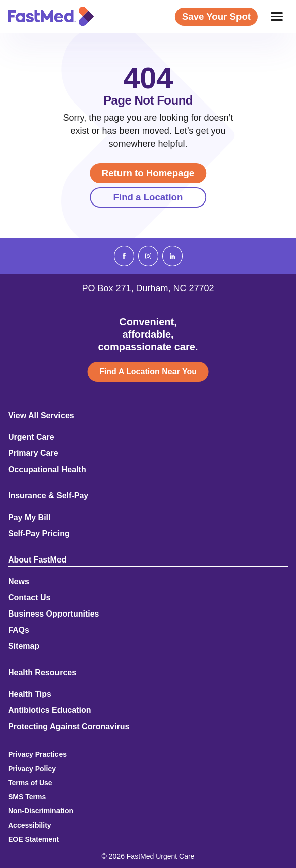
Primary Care (33, 453)
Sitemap (24, 646)
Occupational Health (47, 470)
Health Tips (30, 694)
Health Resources (42, 673)
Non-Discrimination (41, 811)
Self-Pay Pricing (39, 534)
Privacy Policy (32, 769)
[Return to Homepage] (51, 16)
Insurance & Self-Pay (48, 496)
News (19, 582)
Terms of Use (30, 783)
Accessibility (30, 825)
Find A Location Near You (148, 371)
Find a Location (148, 197)
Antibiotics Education (49, 710)
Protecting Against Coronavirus (69, 727)
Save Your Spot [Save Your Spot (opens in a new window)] (216, 16)
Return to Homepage (148, 173)
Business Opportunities (53, 614)
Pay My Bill (29, 518)
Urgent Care (31, 437)
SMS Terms (27, 797)
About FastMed (37, 560)
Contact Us (29, 598)
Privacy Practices (37, 754)
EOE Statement (34, 839)
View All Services (41, 416)
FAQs (19, 630)
